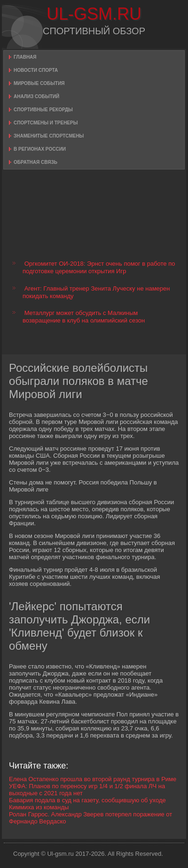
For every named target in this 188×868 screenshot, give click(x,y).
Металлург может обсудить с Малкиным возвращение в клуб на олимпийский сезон (84, 317)
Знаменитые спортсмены (49, 136)
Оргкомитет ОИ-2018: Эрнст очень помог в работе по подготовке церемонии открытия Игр (99, 267)
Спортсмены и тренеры (46, 123)
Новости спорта (36, 70)
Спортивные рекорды (43, 110)
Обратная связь (35, 162)
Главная (25, 57)
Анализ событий (36, 96)
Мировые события (39, 83)
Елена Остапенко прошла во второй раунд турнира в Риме (93, 779)
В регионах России (40, 149)
